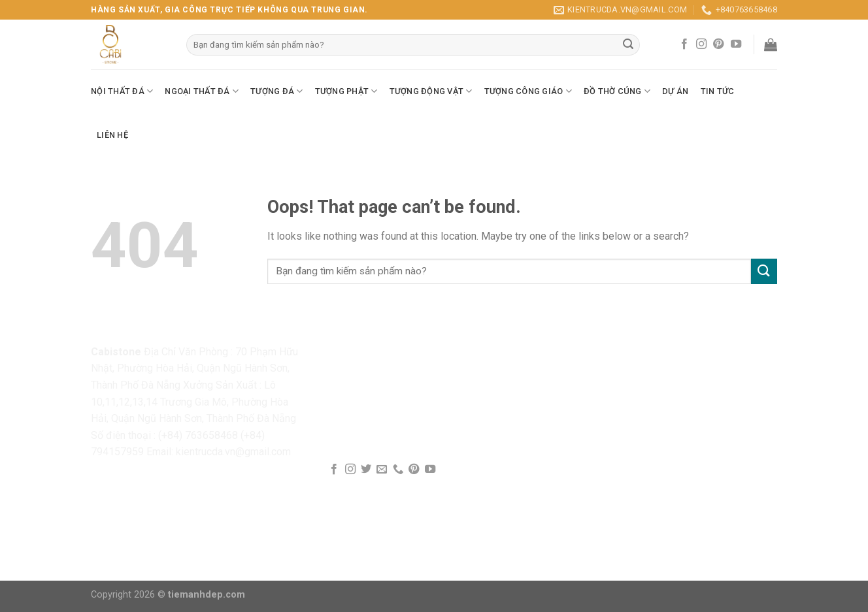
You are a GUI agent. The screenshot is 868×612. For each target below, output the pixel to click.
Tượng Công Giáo (528, 91)
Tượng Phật (346, 91)
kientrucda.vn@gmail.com (233, 452)
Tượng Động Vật (431, 91)
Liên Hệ (112, 135)
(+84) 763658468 (198, 435)
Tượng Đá (277, 91)
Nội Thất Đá (122, 91)
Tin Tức (718, 91)
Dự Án (675, 91)
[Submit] (764, 271)
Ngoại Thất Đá (202, 91)
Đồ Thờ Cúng (617, 91)
